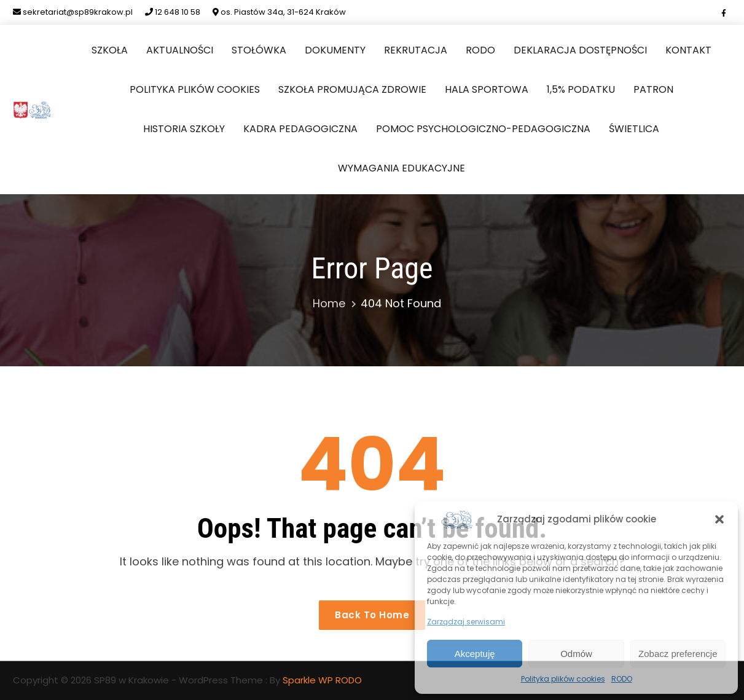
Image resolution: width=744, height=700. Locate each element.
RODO (622, 679)
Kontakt (688, 50)
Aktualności (180, 50)
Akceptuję (475, 654)
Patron (653, 89)
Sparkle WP (308, 680)
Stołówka (259, 50)
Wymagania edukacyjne (401, 168)
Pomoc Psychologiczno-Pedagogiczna (483, 129)
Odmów (576, 654)
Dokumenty (335, 50)
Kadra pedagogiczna (300, 129)
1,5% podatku (581, 89)
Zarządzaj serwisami (466, 622)
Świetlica (634, 129)
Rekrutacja (416, 50)
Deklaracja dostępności (580, 50)
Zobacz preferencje (678, 654)
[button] (719, 519)
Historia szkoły (184, 129)
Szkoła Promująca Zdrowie (352, 89)
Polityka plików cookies (563, 679)
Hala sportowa (487, 89)
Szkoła (110, 50)
